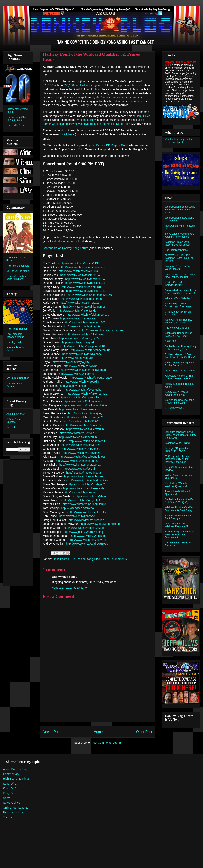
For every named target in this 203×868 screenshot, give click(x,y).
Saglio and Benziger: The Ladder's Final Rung (179, 334)
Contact (11, 427)
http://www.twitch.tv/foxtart (80, 492)
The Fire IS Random (17, 329)
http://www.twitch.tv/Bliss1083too (84, 528)
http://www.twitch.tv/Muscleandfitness (82, 457)
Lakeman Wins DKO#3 (177, 443)
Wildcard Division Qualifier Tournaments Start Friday (179, 509)
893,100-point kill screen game (83, 85)
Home (98, 732)
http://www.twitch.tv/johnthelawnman (82, 267)
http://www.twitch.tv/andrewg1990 (87, 544)
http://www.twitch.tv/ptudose (78, 318)
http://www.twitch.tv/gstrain (80, 469)
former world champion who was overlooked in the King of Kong (83, 124)
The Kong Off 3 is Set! (177, 328)
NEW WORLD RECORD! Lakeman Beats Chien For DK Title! (179, 258)
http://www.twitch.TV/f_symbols (83, 401)
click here (68, 134)
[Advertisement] (97, 706)
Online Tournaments (114, 559)
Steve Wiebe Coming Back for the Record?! (179, 364)
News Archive (12, 803)
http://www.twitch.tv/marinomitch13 (84, 504)
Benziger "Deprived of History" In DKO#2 (177, 450)
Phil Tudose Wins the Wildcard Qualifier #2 (176, 485)
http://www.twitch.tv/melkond (89, 536)
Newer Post (52, 732)
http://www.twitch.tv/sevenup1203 (85, 322)
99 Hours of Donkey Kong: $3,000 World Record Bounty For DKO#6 (181, 435)
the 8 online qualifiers (110, 97)
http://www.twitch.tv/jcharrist (76, 374)
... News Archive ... (175, 408)
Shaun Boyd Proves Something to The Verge (178, 305)
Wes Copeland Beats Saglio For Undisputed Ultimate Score (180, 210)
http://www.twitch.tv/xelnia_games (84, 307)
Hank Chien (143, 116)
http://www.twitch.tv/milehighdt (77, 311)
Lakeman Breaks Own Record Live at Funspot (178, 243)
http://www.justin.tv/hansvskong (84, 532)
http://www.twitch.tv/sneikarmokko (102, 330)
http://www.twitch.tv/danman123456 (90, 295)
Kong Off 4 (10, 793)
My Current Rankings (18, 378)
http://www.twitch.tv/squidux (79, 342)
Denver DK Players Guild (112, 145)
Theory (7, 817)
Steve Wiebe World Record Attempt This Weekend (180, 235)
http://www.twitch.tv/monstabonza (80, 465)
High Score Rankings (16, 779)
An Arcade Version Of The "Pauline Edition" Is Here (179, 377)
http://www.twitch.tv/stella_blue (88, 512)
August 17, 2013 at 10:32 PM (70, 588)
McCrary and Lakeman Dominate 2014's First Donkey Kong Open (177, 459)
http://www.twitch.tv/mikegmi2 (84, 417)
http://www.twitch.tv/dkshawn (85, 334)
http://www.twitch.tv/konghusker (84, 476)
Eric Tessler (78, 559)
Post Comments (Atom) (106, 743)
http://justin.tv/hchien (73, 386)
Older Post (144, 732)
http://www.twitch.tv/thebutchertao (91, 378)
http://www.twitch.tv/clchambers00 (88, 315)
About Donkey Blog (15, 769)
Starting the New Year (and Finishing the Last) (179, 401)
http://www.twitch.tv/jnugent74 (81, 500)
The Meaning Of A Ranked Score (16, 119)
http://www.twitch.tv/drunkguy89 (79, 338)
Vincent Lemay (86, 120)
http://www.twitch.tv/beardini (82, 382)
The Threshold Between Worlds (15, 336)
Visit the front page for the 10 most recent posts (181, 141)
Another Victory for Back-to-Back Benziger (180, 517)
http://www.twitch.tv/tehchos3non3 (77, 461)
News (7, 798)
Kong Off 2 (10, 784)
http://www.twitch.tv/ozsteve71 (87, 484)
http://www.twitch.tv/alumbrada (79, 303)
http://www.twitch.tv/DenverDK (84, 425)
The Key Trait (14, 342)
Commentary (11, 774)
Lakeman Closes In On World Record (177, 268)
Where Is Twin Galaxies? (178, 298)
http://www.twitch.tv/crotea (77, 508)
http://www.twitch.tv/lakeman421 (87, 394)
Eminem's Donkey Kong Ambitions (16, 278)
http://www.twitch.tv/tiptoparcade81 (84, 346)
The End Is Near (15, 125)
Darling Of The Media (18, 271)
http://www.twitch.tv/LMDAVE (82, 421)
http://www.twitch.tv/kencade (77, 516)
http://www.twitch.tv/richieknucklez (87, 480)
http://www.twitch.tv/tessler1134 (80, 263)
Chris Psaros (61, 559)
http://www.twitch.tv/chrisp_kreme (83, 299)
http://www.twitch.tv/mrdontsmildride (85, 405)
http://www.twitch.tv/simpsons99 (79, 397)
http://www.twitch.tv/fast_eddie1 (82, 326)
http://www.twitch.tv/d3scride (86, 520)
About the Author (15, 414)
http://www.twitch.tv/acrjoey (85, 413)
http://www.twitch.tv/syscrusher (83, 390)
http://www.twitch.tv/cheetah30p (91, 350)
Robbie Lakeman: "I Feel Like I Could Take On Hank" (180, 356)
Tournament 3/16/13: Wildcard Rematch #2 (177, 525)
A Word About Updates (14, 421)
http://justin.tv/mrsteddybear (84, 473)
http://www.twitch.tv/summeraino (79, 409)
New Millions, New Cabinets (180, 371)
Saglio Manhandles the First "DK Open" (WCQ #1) (180, 501)
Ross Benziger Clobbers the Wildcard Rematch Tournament (180, 535)
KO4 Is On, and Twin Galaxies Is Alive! (176, 284)
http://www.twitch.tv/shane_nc (94, 496)
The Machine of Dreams (15, 385)
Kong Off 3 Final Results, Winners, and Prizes (178, 321)
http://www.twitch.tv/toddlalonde (82, 354)
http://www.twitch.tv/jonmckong (100, 524)
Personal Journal (14, 812)
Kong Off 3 (93, 559)
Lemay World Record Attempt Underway (176, 393)
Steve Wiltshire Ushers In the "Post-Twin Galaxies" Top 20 (181, 292)
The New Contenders (18, 266)
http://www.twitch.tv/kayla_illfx (71, 362)
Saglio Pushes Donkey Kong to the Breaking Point (180, 348)
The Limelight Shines (176, 250)
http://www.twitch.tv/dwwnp (80, 366)
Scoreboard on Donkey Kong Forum (65, 248)
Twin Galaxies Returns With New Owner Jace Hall (180, 276)
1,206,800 (170, 341)
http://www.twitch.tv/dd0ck (77, 358)
